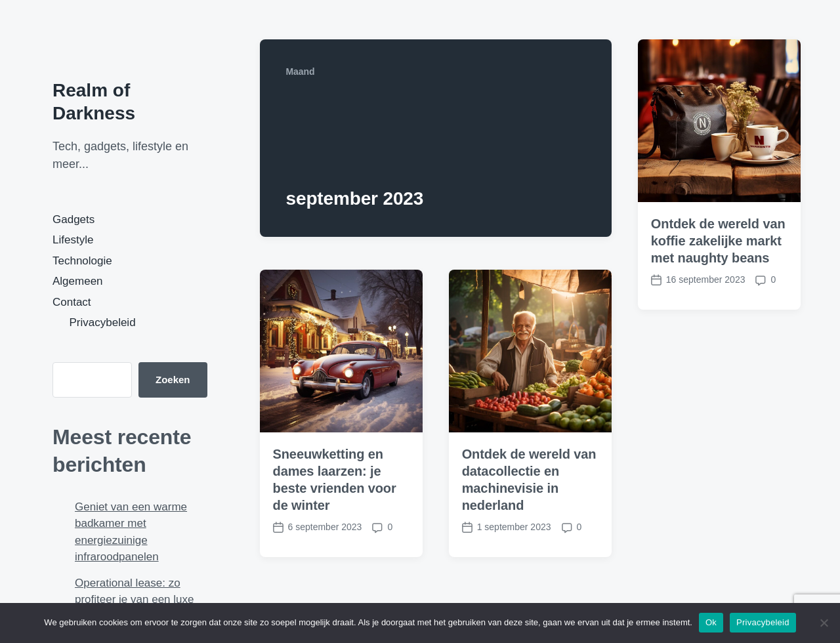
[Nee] (824, 623)
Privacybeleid (103, 322)
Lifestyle (73, 240)
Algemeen (78, 281)
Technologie (82, 261)
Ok (711, 622)
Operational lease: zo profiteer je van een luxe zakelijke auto (134, 600)
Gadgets (73, 219)
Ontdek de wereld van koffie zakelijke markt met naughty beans (718, 241)
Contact (72, 302)
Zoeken (173, 380)
